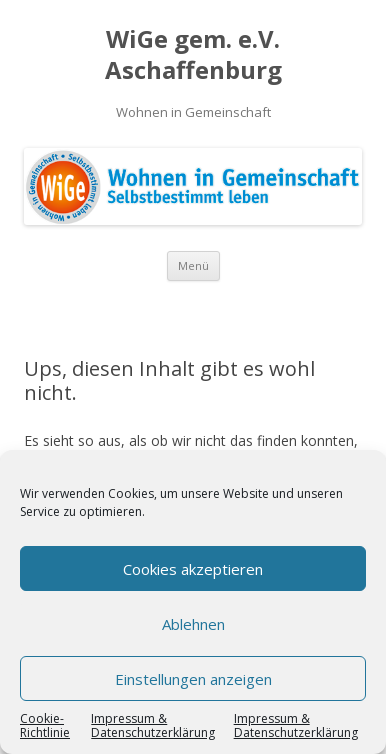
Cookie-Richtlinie (45, 725)
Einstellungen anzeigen (193, 679)
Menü (193, 265)
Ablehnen (193, 624)
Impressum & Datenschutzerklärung (153, 725)
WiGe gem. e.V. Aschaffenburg (193, 55)
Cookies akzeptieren (193, 569)
